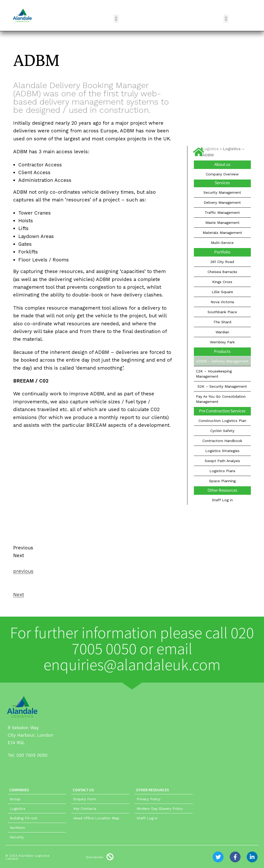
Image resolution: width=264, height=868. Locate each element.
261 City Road (222, 262)
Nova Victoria (222, 302)
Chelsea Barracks (222, 272)
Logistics (211, 149)
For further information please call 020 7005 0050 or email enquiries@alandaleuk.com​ (132, 649)
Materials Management (222, 233)
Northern (17, 828)
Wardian (222, 332)
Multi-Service (222, 243)
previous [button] (23, 571)
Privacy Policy (148, 799)
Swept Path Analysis (222, 461)
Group (15, 799)
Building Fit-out (23, 818)
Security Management (222, 192)
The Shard (222, 322)
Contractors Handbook (222, 441)
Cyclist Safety (222, 431)
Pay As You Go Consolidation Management (221, 399)
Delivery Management (222, 202)
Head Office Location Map (96, 818)
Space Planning (222, 481)
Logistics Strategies (222, 451)
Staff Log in (222, 500)
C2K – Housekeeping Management (214, 374)
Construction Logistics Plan (222, 421)
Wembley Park (222, 342)
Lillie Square (222, 292)
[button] (116, 19)
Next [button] (19, 595)
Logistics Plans (222, 471)
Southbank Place (222, 312)
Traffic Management (222, 212)
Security (17, 837)
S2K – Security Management (222, 386)
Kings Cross (222, 282)
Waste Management (222, 223)
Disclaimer (95, 857)
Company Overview (222, 174)
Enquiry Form (85, 799)
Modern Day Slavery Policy (160, 809)
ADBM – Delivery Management (222, 361)
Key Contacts (85, 809)
